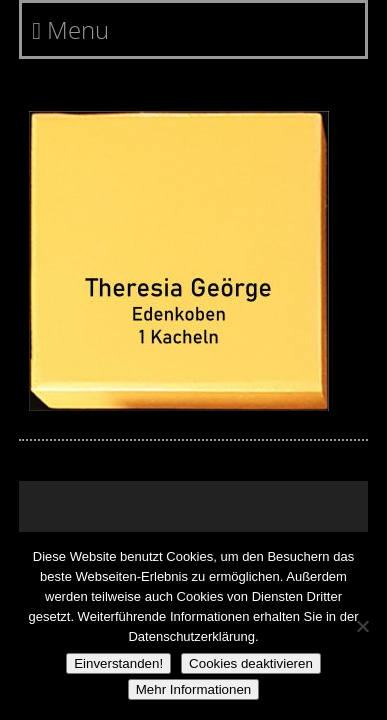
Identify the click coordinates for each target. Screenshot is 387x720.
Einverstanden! (118, 663)
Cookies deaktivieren (251, 663)
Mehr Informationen (194, 689)
